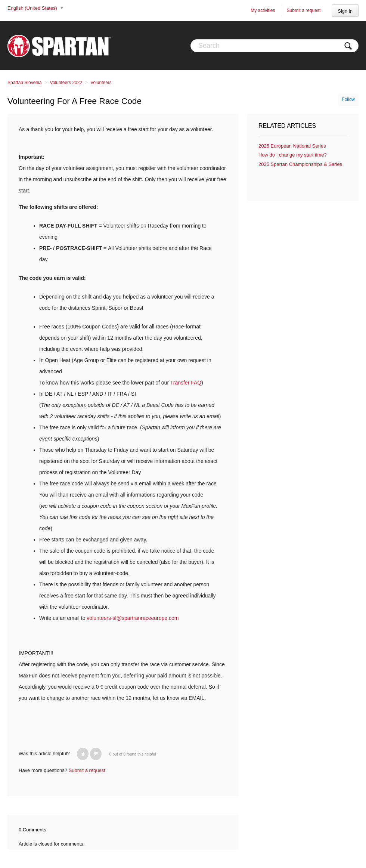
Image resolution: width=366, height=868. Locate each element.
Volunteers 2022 (66, 83)
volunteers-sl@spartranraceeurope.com (133, 618)
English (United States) (33, 8)
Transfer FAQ (186, 383)
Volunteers (101, 83)
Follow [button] (348, 99)
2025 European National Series (292, 146)
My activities (263, 10)
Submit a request (304, 10)
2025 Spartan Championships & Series (300, 164)
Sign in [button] (345, 11)
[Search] (274, 46)
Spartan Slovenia (24, 83)
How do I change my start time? (293, 155)
